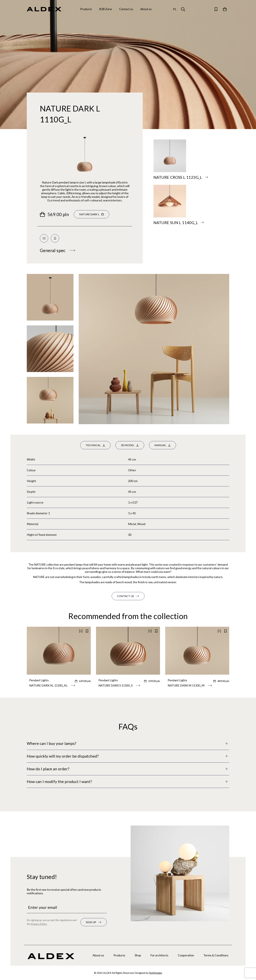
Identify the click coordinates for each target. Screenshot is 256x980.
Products (119, 955)
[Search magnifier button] (184, 9)
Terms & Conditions (216, 955)
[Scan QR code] (44, 238)
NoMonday (156, 973)
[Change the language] (175, 9)
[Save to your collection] (55, 238)
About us (98, 955)
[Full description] (128, 743)
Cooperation (186, 955)
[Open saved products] (216, 9)
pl (175, 9)
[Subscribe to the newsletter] (94, 922)
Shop (138, 955)
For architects (159, 955)
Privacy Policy (39, 924)
